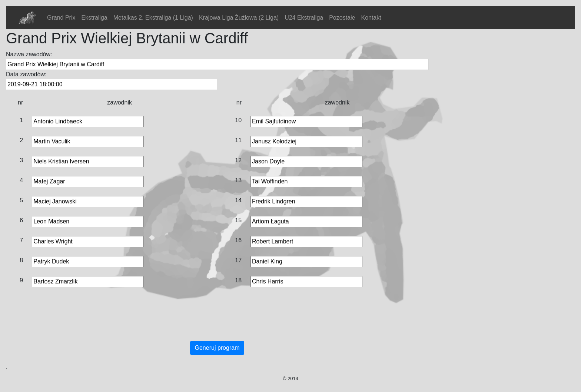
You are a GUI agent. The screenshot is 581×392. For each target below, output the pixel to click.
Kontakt (371, 18)
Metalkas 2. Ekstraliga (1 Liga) (153, 18)
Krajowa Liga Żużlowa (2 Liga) (239, 18)
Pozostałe (342, 18)
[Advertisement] (217, 322)
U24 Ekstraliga (304, 18)
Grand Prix (61, 18)
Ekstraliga (94, 18)
